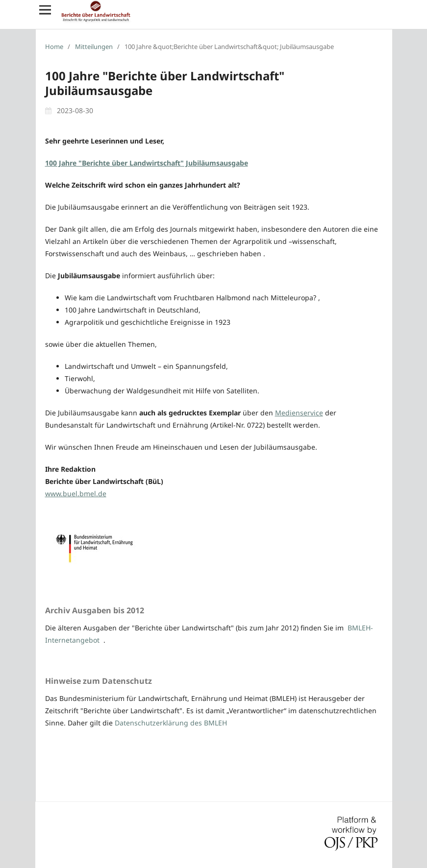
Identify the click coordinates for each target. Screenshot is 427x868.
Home (54, 47)
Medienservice (299, 413)
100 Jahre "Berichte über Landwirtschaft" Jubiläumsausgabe (147, 163)
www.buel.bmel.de (76, 494)
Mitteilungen (94, 47)
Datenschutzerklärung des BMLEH (171, 723)
